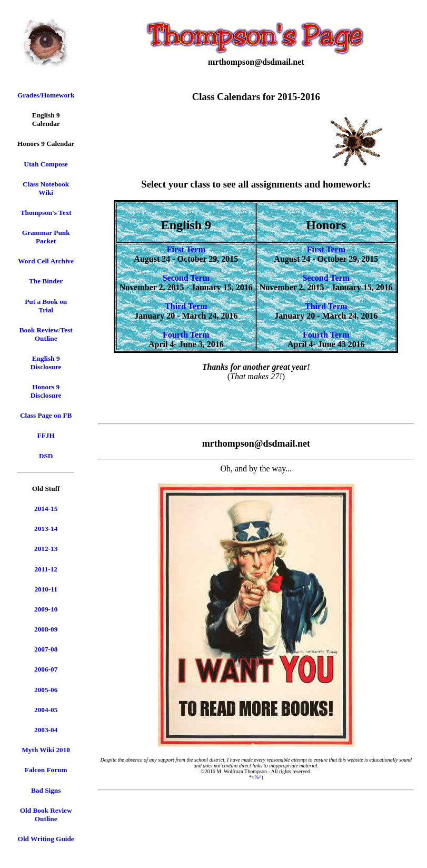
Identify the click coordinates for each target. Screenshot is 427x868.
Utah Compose (46, 164)
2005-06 (46, 690)
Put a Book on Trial (46, 306)
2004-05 (46, 710)
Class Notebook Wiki (46, 188)
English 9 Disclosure (46, 363)
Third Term (186, 306)
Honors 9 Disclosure (46, 391)
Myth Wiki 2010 (46, 750)
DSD (46, 456)
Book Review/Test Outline (46, 334)
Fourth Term (186, 335)
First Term (186, 249)
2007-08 (46, 649)
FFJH (46, 435)
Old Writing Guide (46, 839)
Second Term (186, 278)
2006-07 (46, 669)
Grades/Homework (46, 95)
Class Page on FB (46, 415)
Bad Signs (46, 790)
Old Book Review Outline (46, 815)
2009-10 (46, 609)
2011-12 (46, 569)
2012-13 (46, 549)
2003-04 (46, 730)
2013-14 (46, 529)
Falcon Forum (46, 770)
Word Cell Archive (46, 261)
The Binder (46, 281)
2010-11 (46, 589)
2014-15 (46, 509)
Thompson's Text (46, 213)
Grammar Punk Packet (46, 237)
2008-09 (46, 629)
